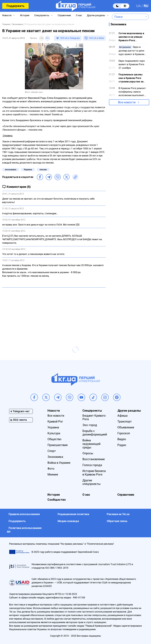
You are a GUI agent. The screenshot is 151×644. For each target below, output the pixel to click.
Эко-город (90, 425)
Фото (51, 469)
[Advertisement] (54, 311)
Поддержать (15, 6)
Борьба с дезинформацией (95, 433)
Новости (7, 15)
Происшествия (58, 445)
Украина (28, 170)
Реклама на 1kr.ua (118, 514)
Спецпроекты (42, 15)
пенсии (43, 170)
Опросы (88, 453)
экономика (11, 170)
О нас (79, 15)
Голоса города (92, 465)
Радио (122, 445)
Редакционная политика (73, 514)
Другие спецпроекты (91, 482)
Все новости (127, 102)
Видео (122, 439)
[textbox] (128, 17)
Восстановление (94, 459)
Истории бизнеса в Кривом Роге (94, 473)
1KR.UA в (70, 38)
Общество (54, 439)
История (25, 15)
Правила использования (24, 514)
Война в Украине (59, 463)
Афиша (122, 416)
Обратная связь (117, 521)
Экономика (55, 457)
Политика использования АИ (24, 530)
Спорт (52, 451)
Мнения (53, 474)
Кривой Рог (55, 421)
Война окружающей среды (91, 444)
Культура (54, 433)
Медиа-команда (68, 521)
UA (138, 6)
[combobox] (128, 17)
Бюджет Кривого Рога (94, 417)
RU (146, 6)
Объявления (126, 427)
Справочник (64, 15)
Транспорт (125, 421)
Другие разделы (96, 15)
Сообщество (57, 500)
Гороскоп (124, 433)
